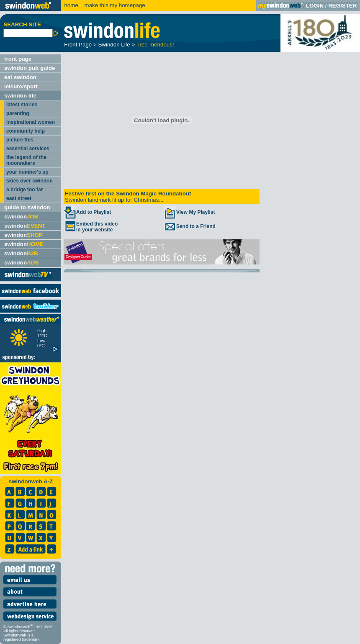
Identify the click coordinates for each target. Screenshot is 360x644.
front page (18, 59)
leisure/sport (21, 86)
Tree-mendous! (155, 45)
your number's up (27, 172)
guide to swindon (27, 207)
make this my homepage (114, 5)
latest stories (22, 105)
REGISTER (342, 6)
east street (19, 198)
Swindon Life (114, 45)
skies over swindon (30, 181)
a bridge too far (24, 190)
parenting (18, 113)
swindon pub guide (30, 68)
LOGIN (315, 6)
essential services (28, 149)
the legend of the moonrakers (26, 160)
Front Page (78, 45)
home (71, 5)
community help (26, 131)
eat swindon (20, 77)
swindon (21, 217)
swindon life (20, 96)
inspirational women (31, 122)
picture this (20, 140)
